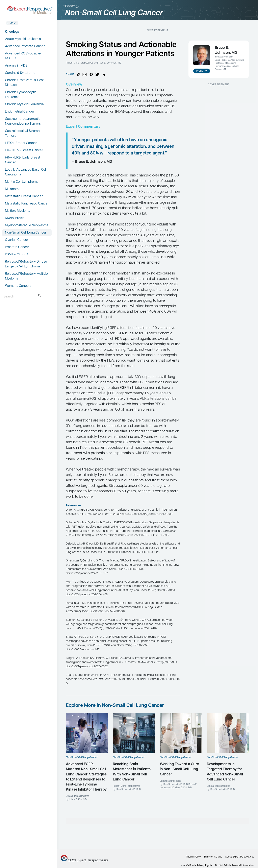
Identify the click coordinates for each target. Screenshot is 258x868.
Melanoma (13, 189)
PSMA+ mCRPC (16, 255)
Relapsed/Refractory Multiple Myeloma (26, 276)
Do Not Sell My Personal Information (235, 866)
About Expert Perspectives (240, 857)
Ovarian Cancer (17, 240)
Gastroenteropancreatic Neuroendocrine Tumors (23, 121)
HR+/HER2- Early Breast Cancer (23, 160)
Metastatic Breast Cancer (24, 196)
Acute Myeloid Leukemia (23, 39)
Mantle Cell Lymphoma (22, 182)
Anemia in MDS (16, 66)
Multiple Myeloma (18, 211)
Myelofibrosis (15, 218)
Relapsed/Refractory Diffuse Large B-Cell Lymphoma (26, 264)
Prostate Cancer (17, 247)
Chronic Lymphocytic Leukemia (21, 95)
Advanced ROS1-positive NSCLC (23, 56)
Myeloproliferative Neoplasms (27, 225)
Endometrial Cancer (20, 112)
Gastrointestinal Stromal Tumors (23, 134)
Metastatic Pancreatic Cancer (27, 204)
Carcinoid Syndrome (20, 73)
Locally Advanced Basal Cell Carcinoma (26, 172)
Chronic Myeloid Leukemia (24, 104)
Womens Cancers (18, 286)
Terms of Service (213, 857)
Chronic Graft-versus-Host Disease (24, 83)
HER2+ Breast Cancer (21, 143)
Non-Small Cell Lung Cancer (26, 233)
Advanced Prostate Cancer (25, 46)
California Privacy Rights (199, 866)
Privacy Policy (193, 857)
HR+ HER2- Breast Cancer (24, 150)
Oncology (12, 32)
